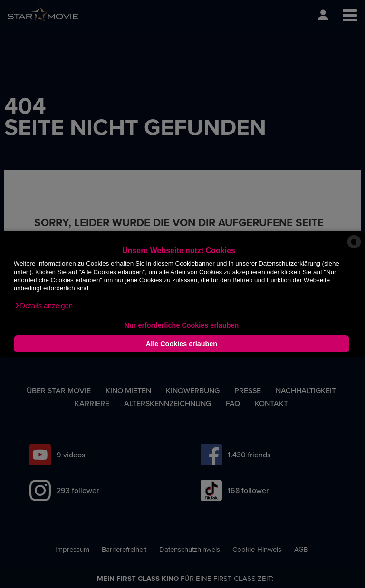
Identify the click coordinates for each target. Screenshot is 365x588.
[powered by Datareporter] (354, 248)
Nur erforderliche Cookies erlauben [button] (182, 325)
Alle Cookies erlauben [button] (182, 344)
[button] (43, 306)
